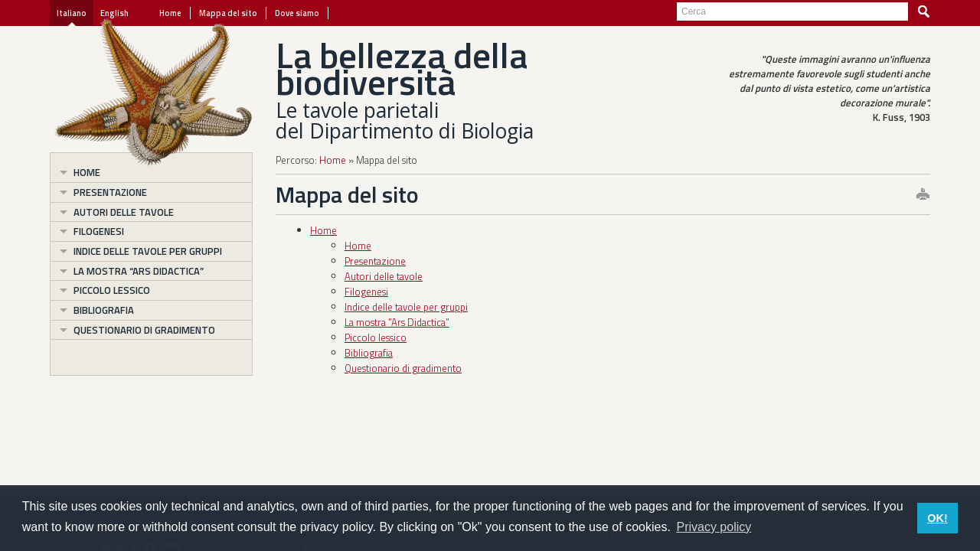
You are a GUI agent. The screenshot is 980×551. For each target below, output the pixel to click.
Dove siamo (297, 13)
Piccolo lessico (112, 290)
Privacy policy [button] (714, 527)
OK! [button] (937, 518)
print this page (923, 195)
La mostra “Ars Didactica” (139, 271)
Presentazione (110, 192)
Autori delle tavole (124, 212)
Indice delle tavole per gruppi (148, 251)
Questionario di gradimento (144, 330)
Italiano (72, 13)
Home (170, 13)
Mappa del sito (228, 13)
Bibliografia (104, 310)
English (114, 13)
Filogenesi (99, 231)
